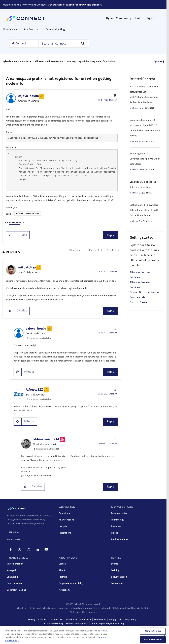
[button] (10, 235)
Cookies (42, 620)
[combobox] (64, 44)
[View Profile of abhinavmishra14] (46, 439)
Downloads (117, 526)
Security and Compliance (78, 620)
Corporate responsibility (71, 583)
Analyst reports (66, 520)
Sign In (151, 18)
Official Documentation (144, 292)
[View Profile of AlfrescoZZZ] (34, 390)
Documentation (119, 577)
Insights (63, 526)
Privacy (31, 620)
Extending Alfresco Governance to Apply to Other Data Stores (145, 159)
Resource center (119, 513)
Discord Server (139, 302)
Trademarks (100, 620)
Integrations (65, 533)
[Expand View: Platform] (37, 29)
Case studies (65, 513)
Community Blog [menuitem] (55, 29)
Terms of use (56, 620)
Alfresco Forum (55, 61)
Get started (55, 5)
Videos (114, 533)
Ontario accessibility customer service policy (65, 624)
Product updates (119, 539)
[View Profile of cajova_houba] (29, 96)
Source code (138, 297)
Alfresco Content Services (28, 213)
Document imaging (16, 590)
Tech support (118, 583)
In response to (40, 338)
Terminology (117, 520)
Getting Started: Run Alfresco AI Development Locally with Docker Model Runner (144, 210)
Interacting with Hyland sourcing (107, 624)
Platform (27, 61)
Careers (63, 564)
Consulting (12, 577)
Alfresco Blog (137, 193)
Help (138, 18)
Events (114, 564)
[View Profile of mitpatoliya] (27, 267)
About (62, 570)
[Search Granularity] (24, 44)
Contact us (14, 532)
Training (115, 570)
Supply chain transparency (123, 620)
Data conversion (15, 583)
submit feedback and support (83, 5)
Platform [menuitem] (29, 29)
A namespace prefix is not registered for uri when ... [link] (92, 61)
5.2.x (16, 223)
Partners (63, 577)
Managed (11, 570)
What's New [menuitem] (10, 29)
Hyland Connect (11, 61)
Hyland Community (119, 18)
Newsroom (64, 590)
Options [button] (158, 61)
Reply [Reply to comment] (110, 311)
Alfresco (39, 61)
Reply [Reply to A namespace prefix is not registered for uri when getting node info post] (110, 235)
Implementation (15, 564)
